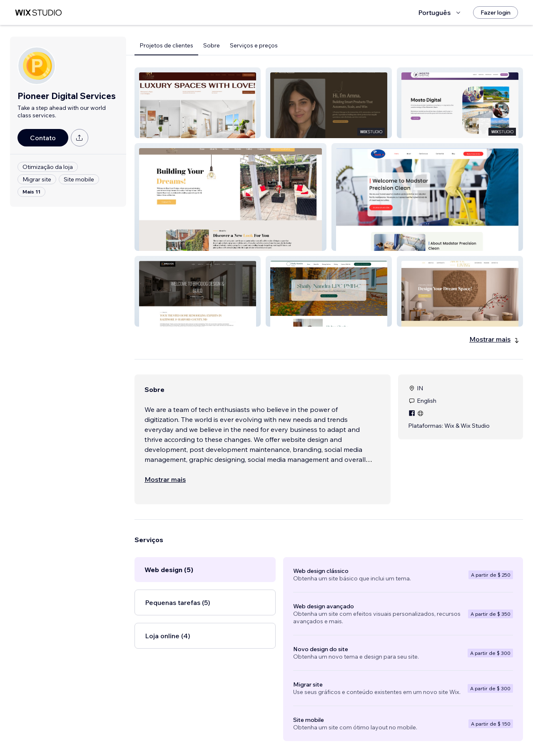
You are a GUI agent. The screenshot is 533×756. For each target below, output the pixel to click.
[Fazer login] (496, 12)
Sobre (212, 45)
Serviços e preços (254, 45)
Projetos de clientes (166, 45)
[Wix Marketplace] (38, 13)
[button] (198, 103)
